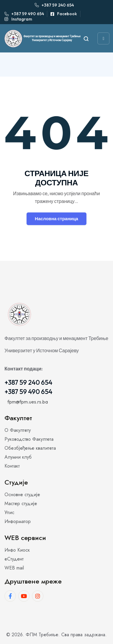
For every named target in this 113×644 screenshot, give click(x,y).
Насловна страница (57, 219)
